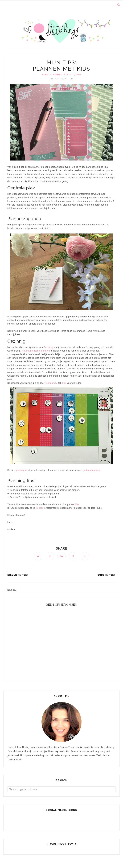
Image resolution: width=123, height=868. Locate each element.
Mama (45, 75)
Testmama (51, 383)
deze (41, 508)
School (69, 75)
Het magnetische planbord (36, 351)
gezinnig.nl (21, 470)
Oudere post (107, 575)
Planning (56, 75)
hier (65, 383)
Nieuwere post (18, 575)
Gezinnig (49, 347)
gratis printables (91, 470)
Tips (79, 75)
